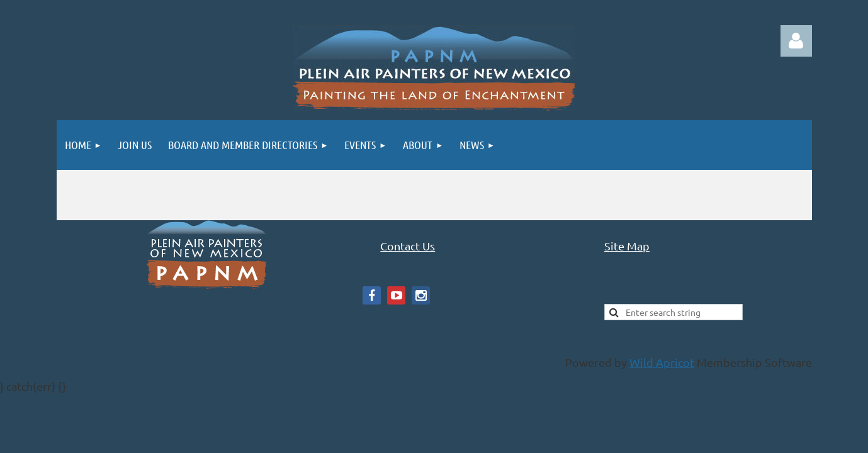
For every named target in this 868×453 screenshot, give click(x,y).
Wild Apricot (662, 362)
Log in (796, 41)
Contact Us (408, 246)
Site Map (627, 246)
